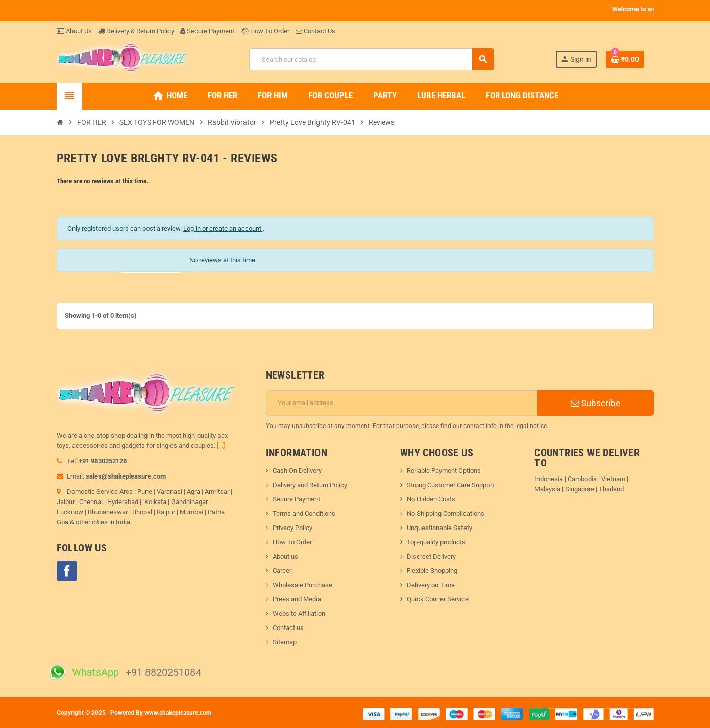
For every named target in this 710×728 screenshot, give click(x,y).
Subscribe (595, 403)
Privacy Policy (292, 528)
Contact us (288, 628)
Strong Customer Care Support (450, 485)
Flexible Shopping (432, 571)
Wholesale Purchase (302, 585)
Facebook (67, 571)
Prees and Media (297, 599)
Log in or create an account (223, 228)
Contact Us (315, 31)
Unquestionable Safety (439, 528)
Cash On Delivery (297, 471)
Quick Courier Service (438, 599)
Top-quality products (436, 542)
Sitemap (285, 642)
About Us (74, 31)
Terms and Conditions (304, 513)
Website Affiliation (299, 613)
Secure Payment (207, 31)
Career (282, 571)
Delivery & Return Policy (136, 31)
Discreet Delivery (431, 556)
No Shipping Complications (446, 513)
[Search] (371, 59)
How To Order (265, 31)
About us (285, 556)
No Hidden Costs (431, 499)
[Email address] (402, 403)
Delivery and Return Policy (310, 485)
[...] (221, 446)
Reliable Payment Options (444, 471)
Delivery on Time (431, 585)
